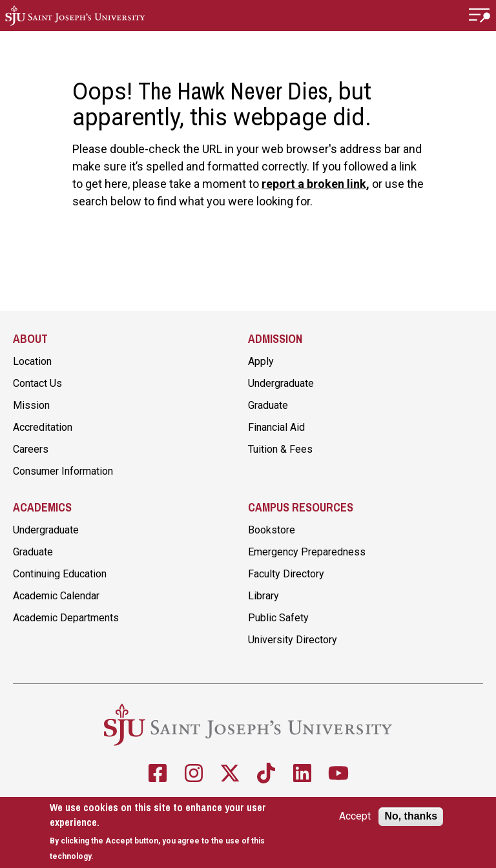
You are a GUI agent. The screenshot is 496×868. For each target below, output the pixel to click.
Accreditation (43, 427)
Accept (355, 816)
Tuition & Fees (280, 449)
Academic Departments (66, 618)
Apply (261, 361)
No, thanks (411, 816)
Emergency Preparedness (307, 552)
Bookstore (272, 530)
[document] (169, 832)
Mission (31, 405)
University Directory (293, 640)
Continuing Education (60, 574)
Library (263, 596)
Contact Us (37, 383)
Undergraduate (281, 383)
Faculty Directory (286, 574)
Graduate (268, 405)
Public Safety (278, 618)
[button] (480, 15)
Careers (31, 449)
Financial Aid (276, 427)
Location (32, 361)
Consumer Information (63, 471)
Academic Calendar (56, 596)
